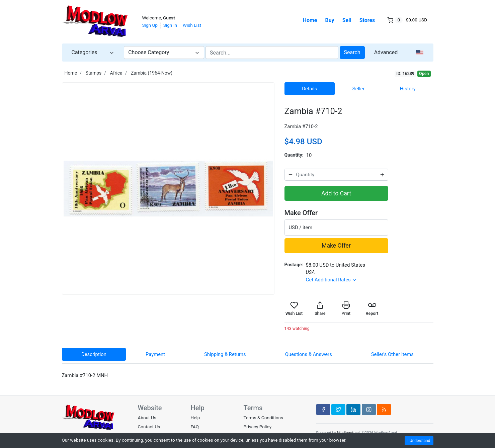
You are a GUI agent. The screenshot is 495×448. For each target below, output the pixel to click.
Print (346, 308)
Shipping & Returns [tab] (225, 354)
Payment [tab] (155, 354)
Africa (116, 73)
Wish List (192, 25)
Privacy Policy (257, 427)
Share (320, 308)
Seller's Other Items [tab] (392, 354)
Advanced (386, 52)
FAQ (195, 427)
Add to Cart (336, 193)
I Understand (419, 441)
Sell (347, 20)
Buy (329, 20)
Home (310, 20)
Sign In (170, 25)
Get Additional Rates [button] (331, 280)
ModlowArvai (348, 433)
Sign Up (150, 25)
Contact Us (149, 427)
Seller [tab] (359, 89)
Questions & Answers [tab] (309, 354)
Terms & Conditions (263, 418)
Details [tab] (309, 89)
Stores (367, 20)
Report (372, 308)
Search (352, 52)
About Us (147, 418)
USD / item (301, 228)
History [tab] (408, 89)
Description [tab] (94, 354)
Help (195, 418)
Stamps (93, 73)
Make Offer (336, 246)
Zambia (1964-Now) (152, 73)
